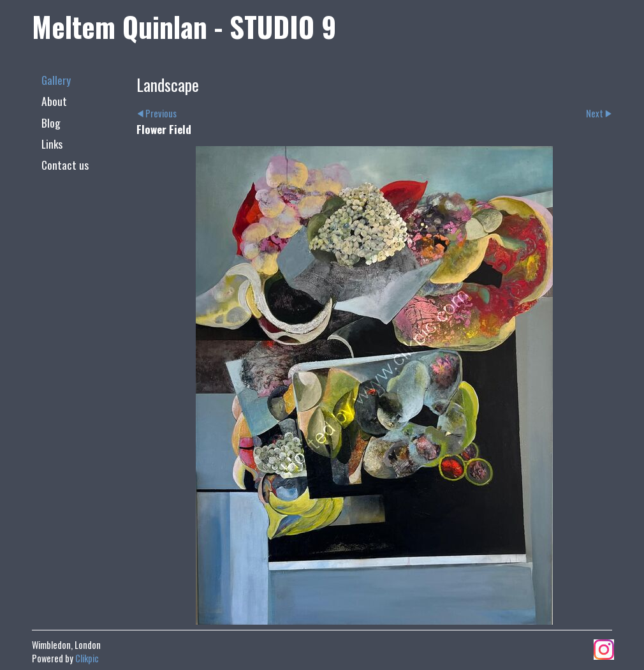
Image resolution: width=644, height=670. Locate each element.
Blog (51, 123)
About (54, 101)
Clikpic (87, 658)
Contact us (65, 165)
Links (52, 144)
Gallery (56, 80)
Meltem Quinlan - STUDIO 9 (184, 26)
